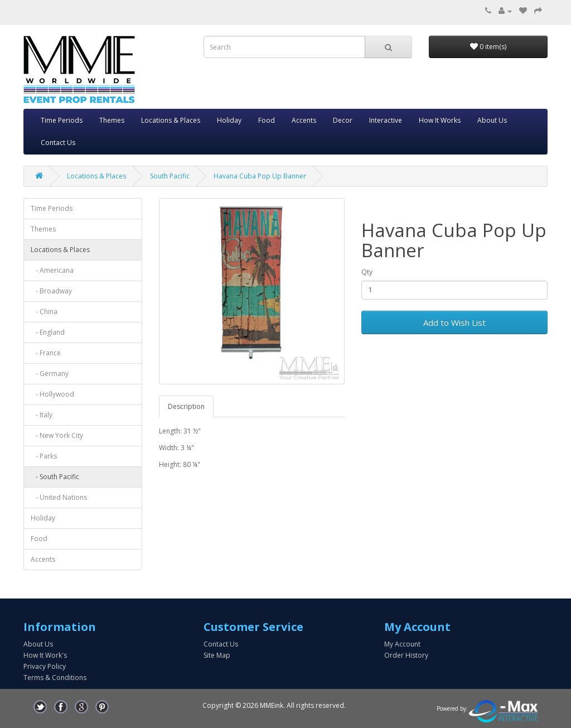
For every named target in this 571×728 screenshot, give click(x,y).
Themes (112, 120)
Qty (367, 272)
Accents (304, 120)
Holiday (229, 120)
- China (44, 312)
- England (48, 332)
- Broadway (51, 291)
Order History (406, 655)
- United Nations (59, 497)
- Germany (50, 373)
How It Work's (45, 655)
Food (267, 120)
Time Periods (62, 120)
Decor (343, 120)
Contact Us (58, 143)
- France (46, 353)
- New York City (57, 435)
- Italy (42, 415)
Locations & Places (171, 120)
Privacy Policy (45, 666)
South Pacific (170, 176)
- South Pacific (55, 477)
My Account (402, 644)
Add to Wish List (454, 322)
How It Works (440, 120)
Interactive (386, 120)
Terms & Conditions (55, 678)
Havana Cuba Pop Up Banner (260, 176)
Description (186, 406)
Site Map (217, 655)
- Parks (44, 456)
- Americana (52, 270)
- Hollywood (52, 394)
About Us (492, 120)
